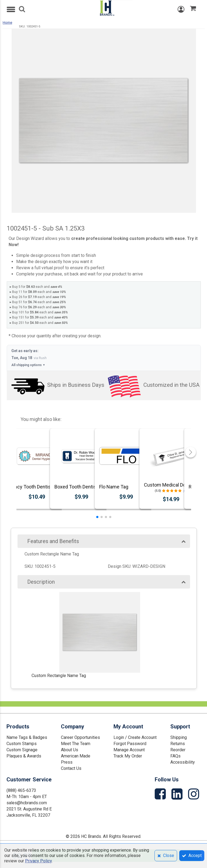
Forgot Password (130, 744)
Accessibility (183, 762)
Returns (178, 744)
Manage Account (129, 750)
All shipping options (28, 365)
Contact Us (71, 768)
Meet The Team (76, 744)
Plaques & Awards (24, 756)
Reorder (178, 750)
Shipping (179, 737)
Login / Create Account (135, 737)
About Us (70, 750)
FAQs (175, 756)
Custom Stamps (22, 744)
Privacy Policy (38, 861)
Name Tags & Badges (27, 737)
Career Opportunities (80, 737)
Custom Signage (22, 750)
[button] (97, 517)
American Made (76, 756)
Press (67, 762)
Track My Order (128, 756)
